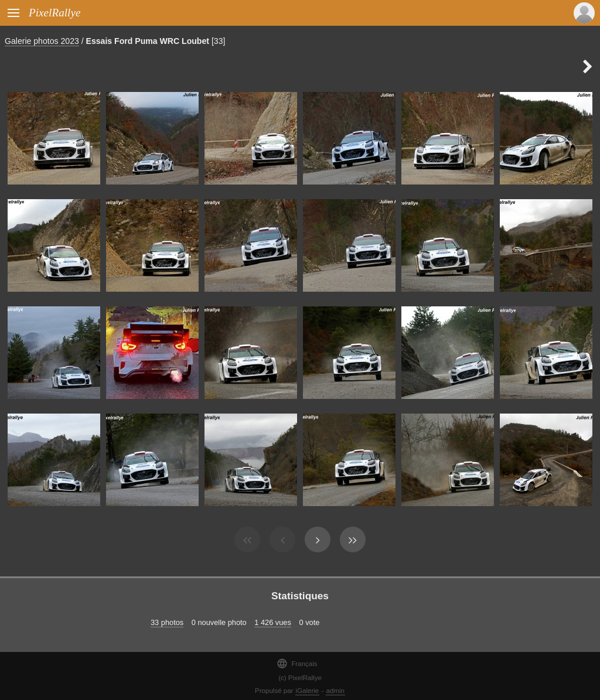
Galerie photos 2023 (42, 41)
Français (297, 663)
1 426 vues (273, 622)
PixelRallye (54, 13)
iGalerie (308, 691)
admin (335, 691)
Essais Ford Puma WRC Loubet (148, 41)
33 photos (167, 622)
